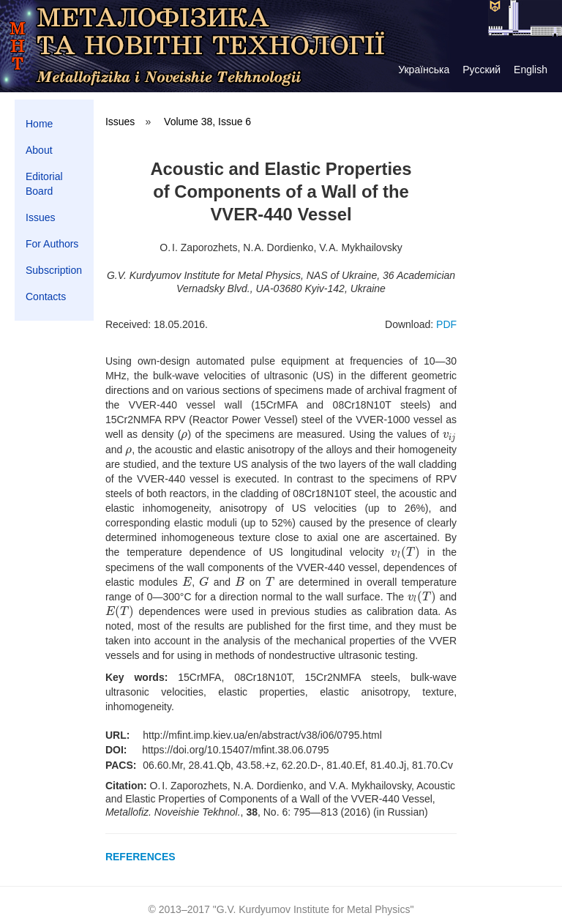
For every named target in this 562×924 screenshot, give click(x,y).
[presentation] (184, 434)
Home (39, 124)
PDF (446, 324)
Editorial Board (44, 184)
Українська (424, 70)
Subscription (54, 270)
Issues (40, 217)
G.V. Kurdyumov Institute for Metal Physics (314, 909)
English (531, 70)
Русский (482, 70)
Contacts (46, 297)
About (39, 150)
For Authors (52, 244)
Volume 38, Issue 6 (207, 122)
